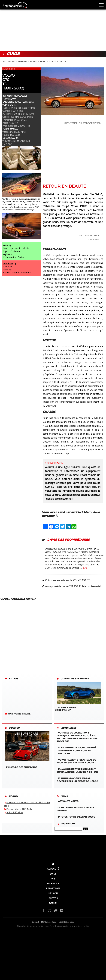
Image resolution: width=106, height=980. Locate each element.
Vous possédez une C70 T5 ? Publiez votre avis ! (73, 586)
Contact (35, 922)
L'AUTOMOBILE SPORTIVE (15, 61)
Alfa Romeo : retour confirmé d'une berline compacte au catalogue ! (76, 750)
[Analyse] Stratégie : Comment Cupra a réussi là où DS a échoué (77, 770)
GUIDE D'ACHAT (39, 61)
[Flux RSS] (62, 910)
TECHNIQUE (53, 884)
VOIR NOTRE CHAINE (18, 714)
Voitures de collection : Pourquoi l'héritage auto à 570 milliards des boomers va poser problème (77, 737)
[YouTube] (56, 910)
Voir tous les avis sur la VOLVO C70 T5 (68, 580)
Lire (85, 568)
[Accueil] (53, 864)
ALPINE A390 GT (79, 695)
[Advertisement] (53, 25)
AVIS (53, 879)
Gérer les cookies (66, 922)
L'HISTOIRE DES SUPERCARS (27, 750)
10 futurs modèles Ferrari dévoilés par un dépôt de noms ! (77, 780)
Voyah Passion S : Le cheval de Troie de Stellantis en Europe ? (77, 761)
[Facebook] (44, 910)
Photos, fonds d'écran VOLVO (76, 817)
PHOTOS (53, 898)
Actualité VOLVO (68, 801)
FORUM (53, 903)
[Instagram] (50, 910)
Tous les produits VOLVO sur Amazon (75, 809)
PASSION (53, 893)
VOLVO (53, 61)
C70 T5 (62, 61)
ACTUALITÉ (53, 869)
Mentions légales (49, 922)
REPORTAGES (53, 888)
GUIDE (53, 874)
